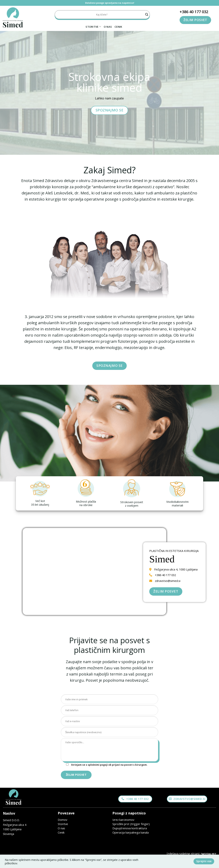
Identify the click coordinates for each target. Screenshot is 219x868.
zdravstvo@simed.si (168, 581)
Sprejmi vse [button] (204, 861)
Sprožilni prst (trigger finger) (131, 824)
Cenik (118, 27)
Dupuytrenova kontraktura (130, 828)
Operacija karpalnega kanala (131, 832)
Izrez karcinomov (123, 820)
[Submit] (147, 15)
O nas (108, 27)
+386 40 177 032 (194, 12)
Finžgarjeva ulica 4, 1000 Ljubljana (176, 569)
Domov (62, 820)
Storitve (93, 27)
